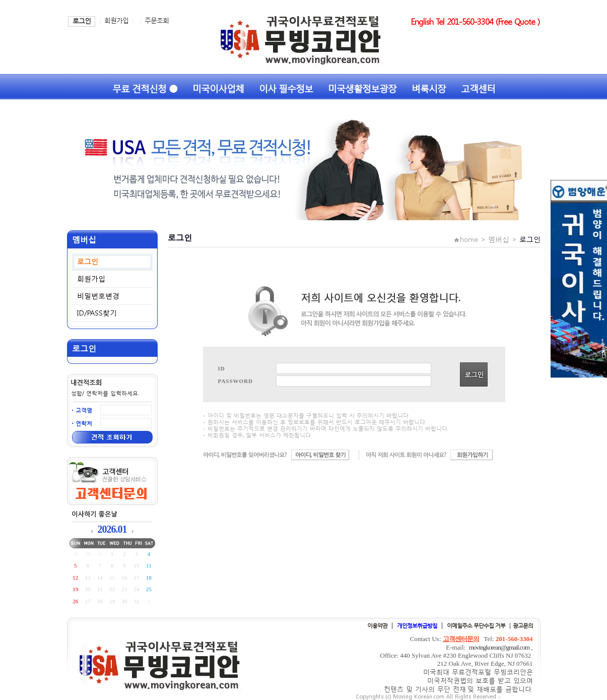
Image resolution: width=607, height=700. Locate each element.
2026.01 (112, 529)
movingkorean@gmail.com (499, 647)
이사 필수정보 (286, 87)
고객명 (84, 410)
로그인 (82, 21)
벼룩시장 (429, 87)
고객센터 (478, 87)
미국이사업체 (218, 87)
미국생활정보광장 (362, 87)
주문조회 (157, 20)
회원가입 (116, 20)
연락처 (84, 424)
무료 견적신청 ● (145, 87)
